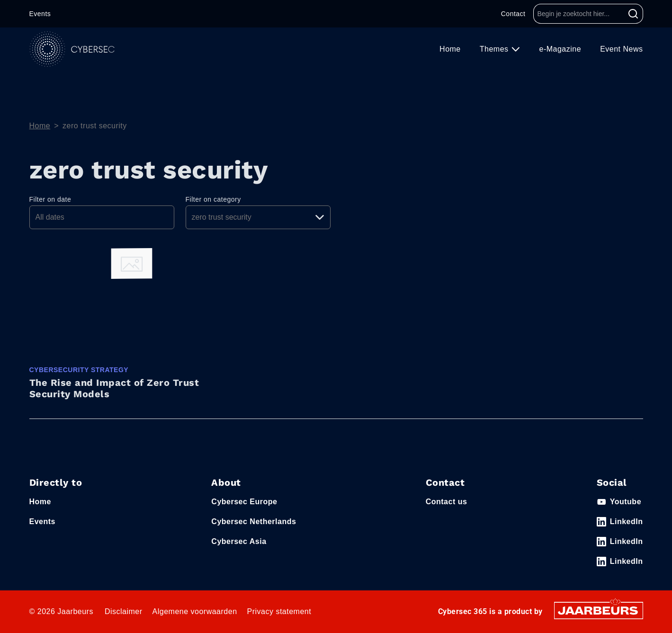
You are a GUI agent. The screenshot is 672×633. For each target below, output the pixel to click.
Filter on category (213, 199)
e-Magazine (560, 49)
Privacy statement (279, 611)
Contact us (447, 502)
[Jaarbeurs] (599, 610)
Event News (621, 49)
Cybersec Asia (239, 541)
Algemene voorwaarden (195, 611)
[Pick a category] (258, 217)
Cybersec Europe (244, 502)
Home (450, 49)
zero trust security (95, 126)
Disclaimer (124, 611)
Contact (513, 14)
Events (40, 14)
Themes (495, 49)
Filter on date (50, 199)
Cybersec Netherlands (254, 522)
